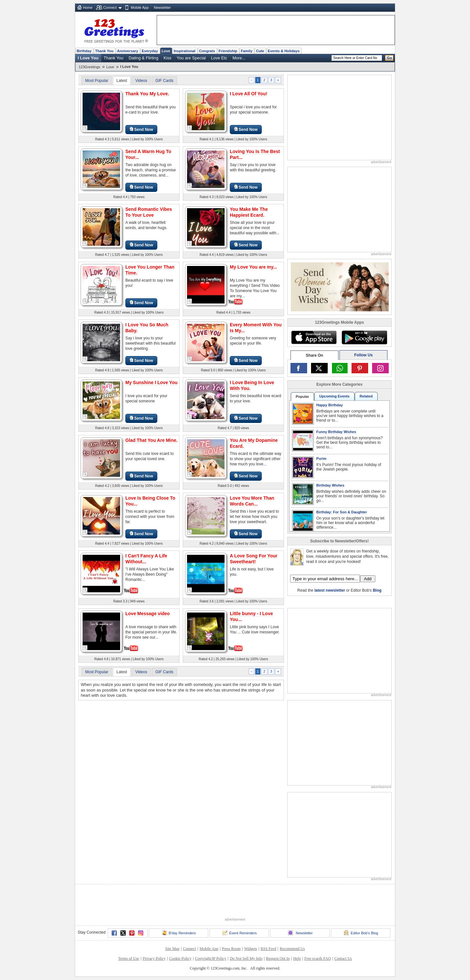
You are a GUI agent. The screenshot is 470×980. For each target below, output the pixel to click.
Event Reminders (239, 933)
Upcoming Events (334, 396)
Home (88, 8)
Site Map (172, 949)
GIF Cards (164, 81)
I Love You (88, 58)
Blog (377, 590)
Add (368, 579)
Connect (110, 8)
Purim (321, 459)
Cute (260, 51)
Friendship (228, 51)
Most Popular (97, 81)
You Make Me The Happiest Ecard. (249, 212)
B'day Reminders (179, 933)
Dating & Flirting (143, 58)
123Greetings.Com (309, 602)
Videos (141, 81)
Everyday (150, 51)
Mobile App (140, 8)
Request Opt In (278, 958)
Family (247, 51)
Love (166, 51)
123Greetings (89, 67)
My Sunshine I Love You (151, 382)
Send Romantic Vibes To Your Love (149, 212)
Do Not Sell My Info (246, 958)
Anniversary (128, 51)
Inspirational (185, 51)
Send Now (141, 129)
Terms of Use (129, 958)
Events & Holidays (284, 51)
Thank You (104, 51)
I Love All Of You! (249, 94)
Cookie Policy (180, 958)
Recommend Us (292, 949)
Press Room (231, 949)
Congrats (207, 51)
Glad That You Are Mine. (151, 440)
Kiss (167, 58)
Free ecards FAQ (317, 958)
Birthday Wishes (330, 485)
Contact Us (343, 958)
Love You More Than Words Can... (252, 501)
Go (389, 58)
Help (297, 958)
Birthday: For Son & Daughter (342, 512)
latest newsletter (330, 590)
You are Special (191, 58)
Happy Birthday (329, 405)
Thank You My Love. (147, 94)
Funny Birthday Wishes (336, 432)
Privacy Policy (154, 958)
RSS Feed (268, 949)
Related (366, 396)
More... (239, 58)
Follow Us (363, 355)
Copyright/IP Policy (211, 958)
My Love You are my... (253, 267)
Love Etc (219, 58)
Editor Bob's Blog (361, 933)
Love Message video (148, 614)
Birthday (84, 51)
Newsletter (162, 8)
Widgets (251, 949)
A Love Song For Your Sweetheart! (254, 559)
